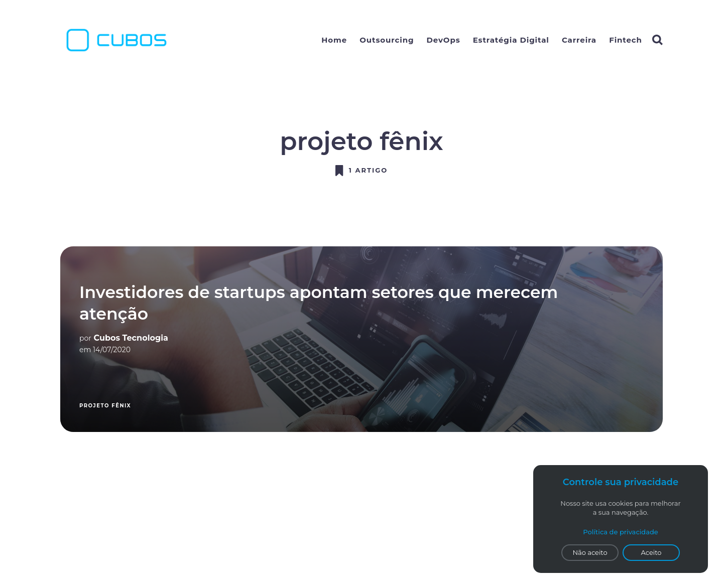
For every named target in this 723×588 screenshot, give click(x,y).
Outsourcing (387, 40)
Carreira (579, 40)
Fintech (626, 40)
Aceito (651, 552)
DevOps (444, 40)
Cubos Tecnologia (131, 338)
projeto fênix (105, 406)
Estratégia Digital (511, 40)
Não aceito (590, 552)
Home (334, 40)
